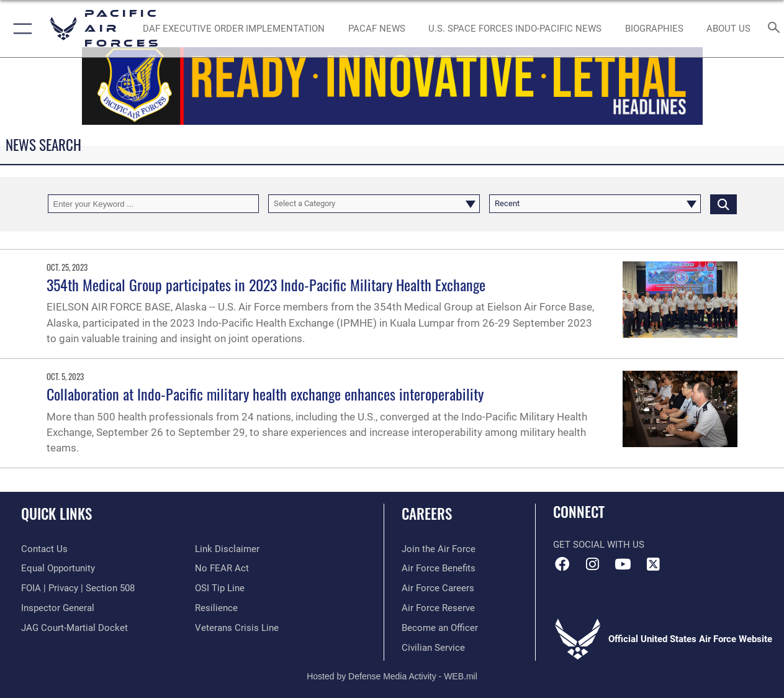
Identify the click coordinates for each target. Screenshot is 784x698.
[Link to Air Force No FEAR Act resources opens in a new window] (222, 568)
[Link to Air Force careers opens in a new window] (438, 588)
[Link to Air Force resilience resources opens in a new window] (216, 608)
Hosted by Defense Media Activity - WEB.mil (392, 676)
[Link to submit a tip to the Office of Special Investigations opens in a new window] (220, 588)
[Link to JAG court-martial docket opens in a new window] (74, 628)
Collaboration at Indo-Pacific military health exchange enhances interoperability (265, 394)
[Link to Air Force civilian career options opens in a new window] (433, 648)
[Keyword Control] (154, 204)
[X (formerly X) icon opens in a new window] (653, 564)
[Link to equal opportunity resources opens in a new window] (58, 568)
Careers (427, 514)
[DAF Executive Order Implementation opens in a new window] (234, 29)
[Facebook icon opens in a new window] (562, 564)
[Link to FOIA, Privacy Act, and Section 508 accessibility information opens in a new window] (78, 588)
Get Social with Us (599, 545)
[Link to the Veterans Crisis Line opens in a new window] (237, 628)
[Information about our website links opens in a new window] (227, 549)
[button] (20, 29)
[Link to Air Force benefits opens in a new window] (439, 568)
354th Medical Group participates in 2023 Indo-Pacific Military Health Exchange (266, 284)
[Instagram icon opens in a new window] (593, 564)
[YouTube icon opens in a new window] (623, 564)
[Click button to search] (723, 204)
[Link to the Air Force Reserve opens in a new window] (438, 608)
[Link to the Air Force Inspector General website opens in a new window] (58, 608)
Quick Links (56, 514)
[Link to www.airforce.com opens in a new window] (439, 549)
